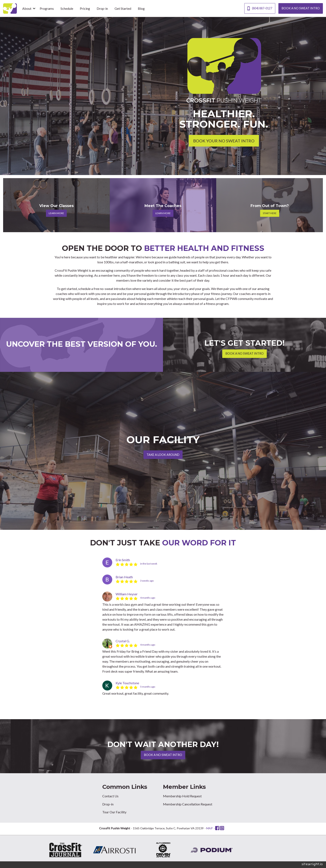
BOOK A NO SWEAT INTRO (301, 8)
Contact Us (110, 796)
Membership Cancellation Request (188, 804)
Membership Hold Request (182, 796)
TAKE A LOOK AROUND (163, 455)
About (27, 8)
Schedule (67, 8)
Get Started (123, 8)
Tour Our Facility (114, 812)
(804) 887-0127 (260, 8)
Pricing (85, 8)
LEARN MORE (56, 213)
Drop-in (102, 8)
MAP (209, 828)
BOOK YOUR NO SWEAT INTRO (224, 141)
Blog (141, 8)
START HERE (270, 213)
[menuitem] (28, 8)
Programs (47, 8)
